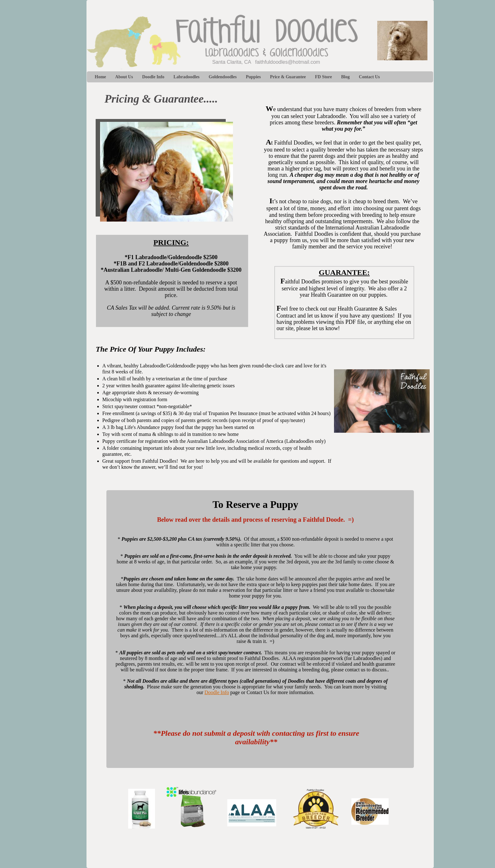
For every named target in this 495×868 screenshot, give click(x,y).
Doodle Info (217, 692)
